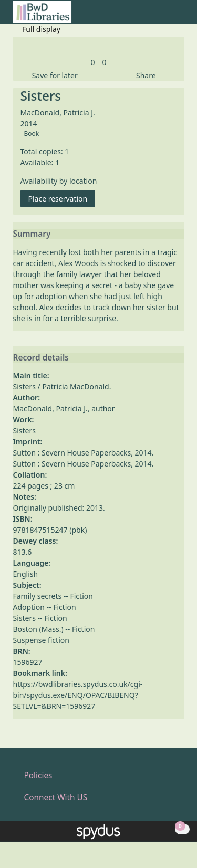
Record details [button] (41, 358)
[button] (166, 16)
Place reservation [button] (62, 198)
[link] (92, 62)
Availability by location (59, 181)
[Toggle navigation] (179, 16)
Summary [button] (32, 234)
